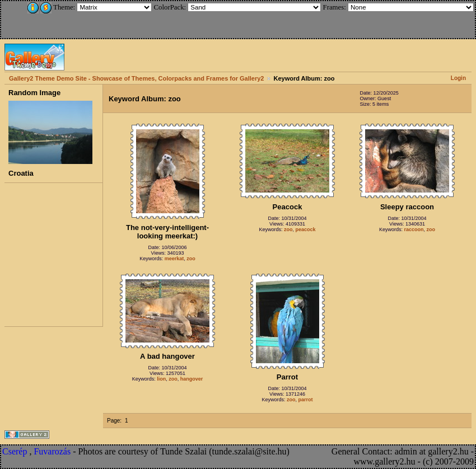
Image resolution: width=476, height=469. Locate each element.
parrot (306, 400)
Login (458, 78)
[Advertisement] (77, 18)
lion (161, 379)
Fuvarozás (52, 451)
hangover (192, 379)
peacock (306, 229)
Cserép (15, 451)
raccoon (414, 229)
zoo (191, 259)
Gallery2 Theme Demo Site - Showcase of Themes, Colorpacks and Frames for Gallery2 (136, 78)
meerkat (174, 259)
